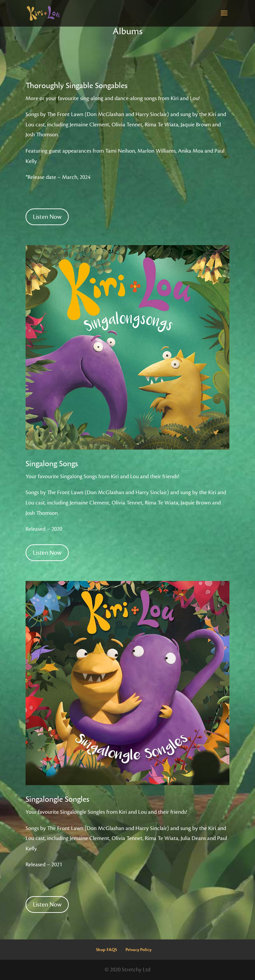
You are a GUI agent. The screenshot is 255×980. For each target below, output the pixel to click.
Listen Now (47, 217)
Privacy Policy (138, 950)
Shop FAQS (106, 950)
